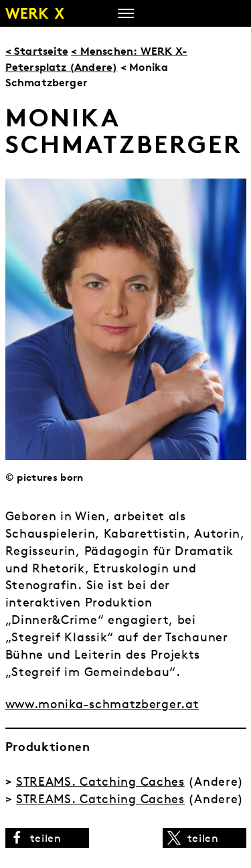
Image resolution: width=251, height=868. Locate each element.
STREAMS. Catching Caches (100, 781)
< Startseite (37, 51)
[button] (47, 838)
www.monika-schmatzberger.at (102, 704)
